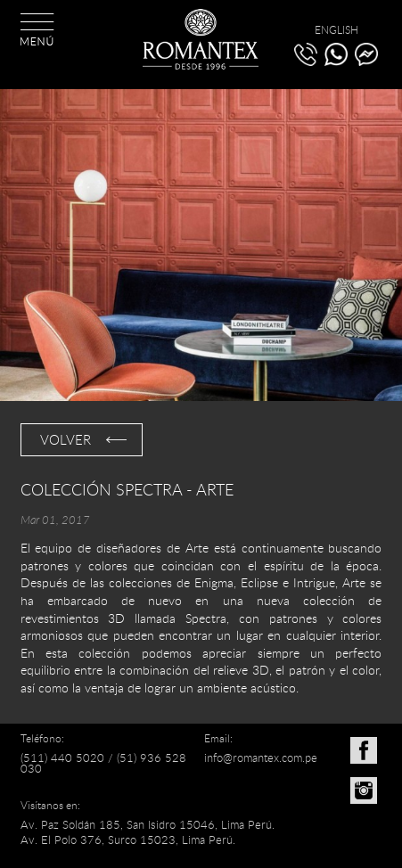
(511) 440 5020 (62, 757)
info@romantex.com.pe (261, 757)
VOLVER (66, 439)
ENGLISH (336, 29)
